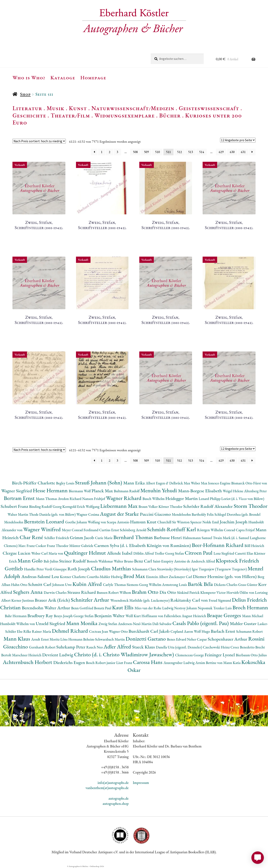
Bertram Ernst (20, 498)
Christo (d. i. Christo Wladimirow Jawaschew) (125, 654)
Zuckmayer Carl (181, 577)
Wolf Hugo (202, 631)
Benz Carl (143, 561)
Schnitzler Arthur (91, 600)
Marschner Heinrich (27, 655)
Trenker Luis (223, 608)
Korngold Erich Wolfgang (81, 506)
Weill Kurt (134, 616)
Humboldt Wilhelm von (18, 624)
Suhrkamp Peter (71, 647)
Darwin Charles (55, 592)
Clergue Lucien (17, 553)
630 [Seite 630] (232, 152)
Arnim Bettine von (209, 663)
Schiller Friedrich (57, 538)
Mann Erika (135, 483)
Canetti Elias (244, 553)
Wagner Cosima (88, 514)
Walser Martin (18, 514)
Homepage (93, 77)
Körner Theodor (171, 506)
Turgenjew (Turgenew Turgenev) (223, 569)
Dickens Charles (226, 585)
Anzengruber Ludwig (179, 663)
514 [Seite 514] (202, 152)
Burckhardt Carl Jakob (149, 631)
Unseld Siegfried (51, 624)
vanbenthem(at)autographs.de (107, 788)
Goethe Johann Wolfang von (86, 522)
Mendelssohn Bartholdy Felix (193, 514)
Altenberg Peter (255, 491)
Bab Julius (51, 561)
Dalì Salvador (162, 624)
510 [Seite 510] (157, 152)
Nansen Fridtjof (94, 499)
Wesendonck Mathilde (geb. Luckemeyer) (140, 600)
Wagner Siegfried (17, 491)
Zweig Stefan (108, 624)
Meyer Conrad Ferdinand (81, 530)
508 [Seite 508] (135, 152)
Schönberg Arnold (133, 530)
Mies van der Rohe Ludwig (154, 608)
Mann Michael (253, 616)
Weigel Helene (233, 491)
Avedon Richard (70, 499)
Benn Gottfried (83, 608)
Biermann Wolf (80, 491)
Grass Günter (248, 585)
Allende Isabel (120, 553)
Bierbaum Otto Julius (251, 655)
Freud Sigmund (220, 600)
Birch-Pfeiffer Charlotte (34, 483)
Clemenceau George (190, 655)
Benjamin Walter (110, 616)
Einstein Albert (158, 577)
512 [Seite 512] (179, 152)
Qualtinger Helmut (86, 553)
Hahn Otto (20, 585)
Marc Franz (27, 546)
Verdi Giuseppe (56, 569)
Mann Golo (31, 561)
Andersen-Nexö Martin (135, 624)
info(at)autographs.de (113, 783)
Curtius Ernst (110, 530)
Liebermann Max (119, 506)
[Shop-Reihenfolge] (39, 141)
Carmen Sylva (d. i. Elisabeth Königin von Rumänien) (143, 545)
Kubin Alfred (88, 584)
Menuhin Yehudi (159, 490)
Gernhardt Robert (43, 647)
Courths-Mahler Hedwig (105, 577)
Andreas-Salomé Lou (41, 576)
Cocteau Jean (99, 631)
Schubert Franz (15, 506)
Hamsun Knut (144, 522)
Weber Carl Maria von (48, 553)
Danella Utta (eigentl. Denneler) (179, 647)
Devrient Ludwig (58, 655)
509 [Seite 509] (146, 152)
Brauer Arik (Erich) (53, 600)
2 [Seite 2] (110, 152)
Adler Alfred (118, 646)
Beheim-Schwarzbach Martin (104, 639)
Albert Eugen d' (158, 483)
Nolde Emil (211, 522)
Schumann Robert (249, 631)
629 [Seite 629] (221, 152)
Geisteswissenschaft (209, 108)
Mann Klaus (17, 639)
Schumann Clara (145, 569)
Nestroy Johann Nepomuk (194, 608)
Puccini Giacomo (156, 514)
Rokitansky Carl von (190, 600)
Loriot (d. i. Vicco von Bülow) (243, 499)
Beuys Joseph (64, 616)
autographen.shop (116, 803)
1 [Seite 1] (102, 152)
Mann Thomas (47, 499)
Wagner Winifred (43, 529)
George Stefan (84, 616)
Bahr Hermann (16, 616)
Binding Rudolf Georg (46, 506)
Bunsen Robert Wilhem (114, 592)
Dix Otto (168, 592)
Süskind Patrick (189, 592)
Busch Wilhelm (154, 499)
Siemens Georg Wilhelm (144, 585)
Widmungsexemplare (125, 115)
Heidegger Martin (182, 498)
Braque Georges (225, 615)
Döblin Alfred (144, 553)
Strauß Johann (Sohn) (99, 482)
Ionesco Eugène (220, 483)
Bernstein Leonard (45, 521)
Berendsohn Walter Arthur (46, 608)
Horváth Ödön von (241, 592)
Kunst (78, 108)
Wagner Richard (124, 498)
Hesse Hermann (51, 490)
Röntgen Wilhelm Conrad (216, 530)
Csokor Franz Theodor (52, 546)
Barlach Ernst (223, 631)
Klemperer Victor (213, 592)
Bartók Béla (201, 584)
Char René (32, 537)
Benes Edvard (177, 639)
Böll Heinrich (254, 546)
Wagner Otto (119, 631)
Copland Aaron (182, 631)
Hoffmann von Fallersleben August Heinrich (174, 616)
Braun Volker (149, 506)
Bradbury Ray (41, 616)
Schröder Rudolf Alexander (208, 506)
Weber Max (200, 483)
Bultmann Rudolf (127, 491)
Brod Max (135, 576)
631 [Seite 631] (243, 152)
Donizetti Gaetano (146, 639)
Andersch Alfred (203, 561)
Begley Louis (66, 483)
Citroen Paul (199, 553)
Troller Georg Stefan (170, 553)
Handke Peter (34, 569)
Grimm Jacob (82, 538)
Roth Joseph (79, 569)
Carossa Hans (148, 662)
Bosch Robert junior (101, 663)
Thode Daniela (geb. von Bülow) (53, 514)
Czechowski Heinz (217, 647)
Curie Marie (104, 538)
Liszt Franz (125, 663)
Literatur (27, 108)
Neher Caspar (197, 639)
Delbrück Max (180, 483)
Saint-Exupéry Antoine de (172, 561)
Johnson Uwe (62, 585)
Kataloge (63, 77)
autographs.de (118, 798)
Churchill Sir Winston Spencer (180, 522)
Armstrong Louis (175, 585)
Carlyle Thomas (115, 585)
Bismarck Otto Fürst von (249, 483)
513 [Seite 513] (190, 152)
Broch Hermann (250, 607)
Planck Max (103, 491)
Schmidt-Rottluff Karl (172, 529)
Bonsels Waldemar (100, 561)
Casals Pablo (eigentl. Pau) (201, 623)
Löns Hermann (72, 639)
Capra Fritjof (246, 530)
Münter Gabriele (82, 546)
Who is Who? (29, 77)
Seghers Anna (28, 592)
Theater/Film (70, 115)
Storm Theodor (251, 506)
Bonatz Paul (103, 608)
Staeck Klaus (144, 647)
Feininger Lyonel (220, 655)
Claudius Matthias (111, 568)
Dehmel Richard (70, 631)
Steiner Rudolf (73, 561)
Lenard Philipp (210, 499)
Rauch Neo (95, 647)
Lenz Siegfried (224, 553)
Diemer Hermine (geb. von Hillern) (225, 576)
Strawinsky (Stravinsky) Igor (178, 569)
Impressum (141, 783)
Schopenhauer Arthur (228, 639)
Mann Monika (82, 623)
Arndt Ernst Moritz (46, 639)
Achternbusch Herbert (28, 662)
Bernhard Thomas (134, 537)
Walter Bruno (124, 561)
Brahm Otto (146, 592)
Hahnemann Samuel (198, 538)
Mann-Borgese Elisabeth (200, 491)
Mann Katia (232, 663)
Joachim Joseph (234, 522)
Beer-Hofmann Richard (218, 545)
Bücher (170, 115)
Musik (56, 108)
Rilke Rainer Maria (38, 631)
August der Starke (120, 514)
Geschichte (29, 115)
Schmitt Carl (40, 584)
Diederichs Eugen (70, 662)
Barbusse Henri (168, 538)
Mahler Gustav (244, 624)
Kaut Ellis (123, 607)
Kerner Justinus (23, 600)
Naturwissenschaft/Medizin (133, 108)
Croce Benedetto (243, 647)
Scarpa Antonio (118, 522)
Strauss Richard (82, 592)
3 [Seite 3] (117, 152)
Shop (25, 94)
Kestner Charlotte (73, 577)
